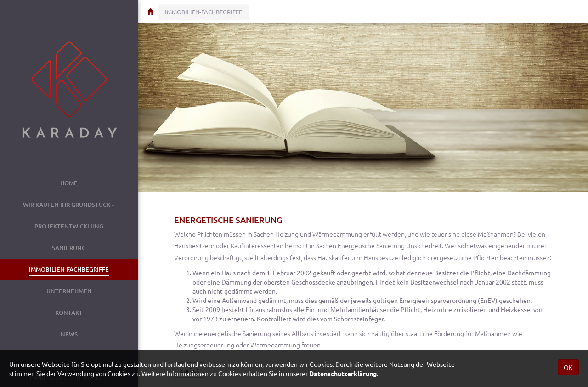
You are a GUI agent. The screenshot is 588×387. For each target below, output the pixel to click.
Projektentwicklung (69, 226)
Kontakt (69, 313)
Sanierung (69, 248)
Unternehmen (69, 291)
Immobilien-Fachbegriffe (69, 269)
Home (69, 183)
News (69, 334)
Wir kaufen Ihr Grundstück (69, 205)
